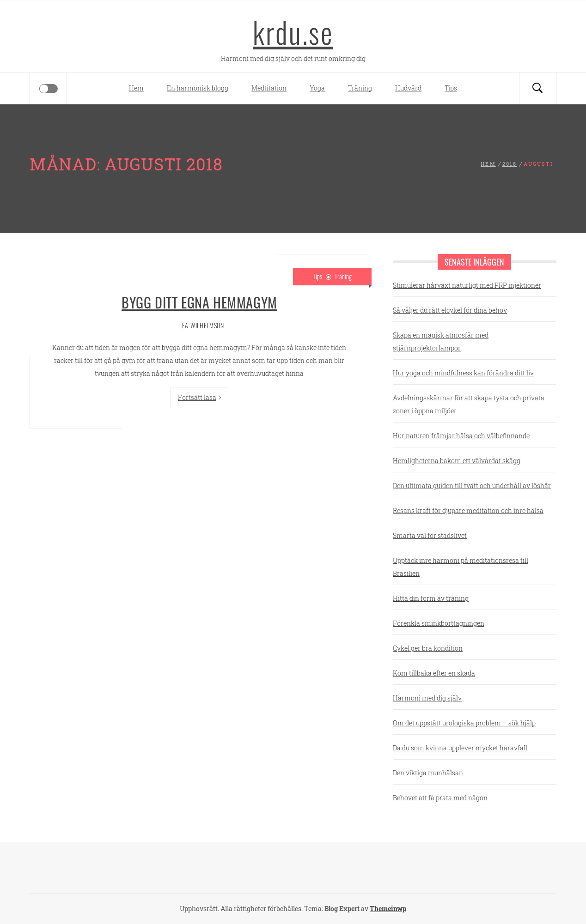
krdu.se (293, 32)
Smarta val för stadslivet (430, 535)
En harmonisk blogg (198, 88)
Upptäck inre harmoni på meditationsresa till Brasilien (461, 567)
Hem (136, 88)
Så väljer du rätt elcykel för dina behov (450, 310)
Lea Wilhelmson (202, 325)
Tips (451, 88)
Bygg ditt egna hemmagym (199, 302)
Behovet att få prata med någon (440, 798)
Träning (360, 88)
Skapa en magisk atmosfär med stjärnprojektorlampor (441, 341)
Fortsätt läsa (199, 397)
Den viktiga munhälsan (428, 773)
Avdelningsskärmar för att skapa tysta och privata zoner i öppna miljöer (469, 404)
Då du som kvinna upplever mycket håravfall (460, 748)
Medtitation (269, 88)
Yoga (317, 88)
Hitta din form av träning (431, 598)
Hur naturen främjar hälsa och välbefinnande (461, 436)
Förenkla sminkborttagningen (439, 623)
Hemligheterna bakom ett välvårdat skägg (457, 461)
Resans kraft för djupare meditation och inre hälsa (468, 510)
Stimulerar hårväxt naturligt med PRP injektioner (467, 285)
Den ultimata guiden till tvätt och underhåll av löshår (472, 486)
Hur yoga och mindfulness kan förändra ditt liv (463, 373)
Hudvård (408, 88)
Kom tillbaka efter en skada (434, 673)
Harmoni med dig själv (427, 698)
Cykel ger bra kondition (428, 648)
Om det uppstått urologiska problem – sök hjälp (464, 723)
